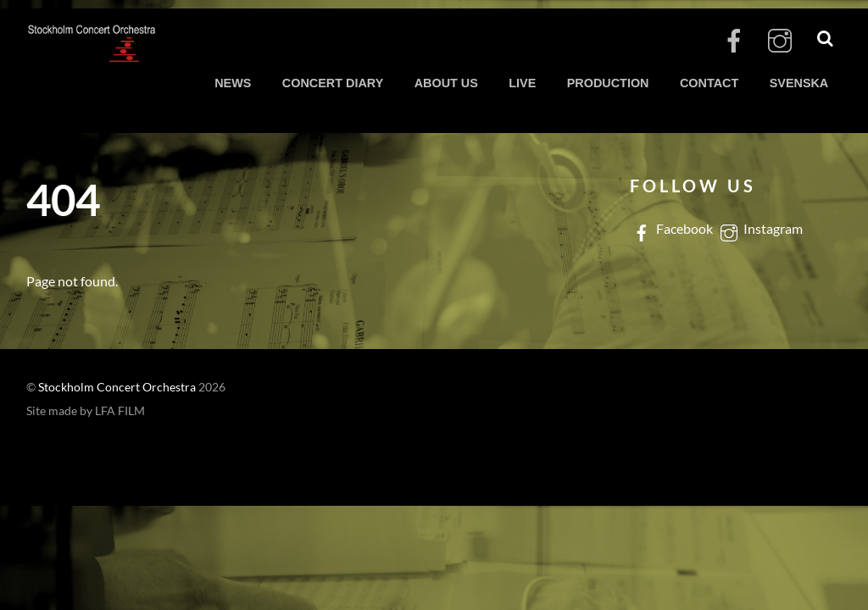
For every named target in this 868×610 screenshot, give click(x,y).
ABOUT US (446, 83)
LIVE (522, 83)
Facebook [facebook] (671, 228)
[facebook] (734, 41)
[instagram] (780, 41)
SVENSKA (799, 83)
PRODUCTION (608, 83)
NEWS (233, 83)
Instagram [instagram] (760, 228)
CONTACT (709, 83)
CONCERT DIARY (333, 83)
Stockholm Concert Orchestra (117, 387)
